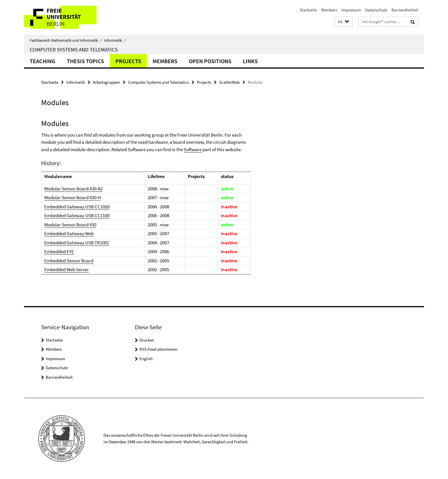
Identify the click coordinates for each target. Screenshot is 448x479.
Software (193, 149)
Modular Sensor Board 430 (70, 225)
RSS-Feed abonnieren (158, 349)
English (146, 359)
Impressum (351, 10)
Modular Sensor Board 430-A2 (73, 189)
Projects (128, 61)
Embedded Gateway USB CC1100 (77, 215)
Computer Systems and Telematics (74, 49)
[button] (343, 22)
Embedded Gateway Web (69, 233)
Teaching (43, 61)
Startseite (308, 10)
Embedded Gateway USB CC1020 (77, 207)
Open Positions (210, 61)
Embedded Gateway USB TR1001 (77, 243)
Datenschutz (376, 10)
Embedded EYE (59, 252)
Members (329, 10)
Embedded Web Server (67, 270)
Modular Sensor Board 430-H (73, 197)
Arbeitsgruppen (106, 82)
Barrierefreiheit (405, 10)
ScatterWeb (229, 82)
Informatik (115, 40)
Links (250, 61)
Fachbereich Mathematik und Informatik (66, 40)
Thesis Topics (85, 61)
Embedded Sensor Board (69, 261)
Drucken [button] (147, 340)
